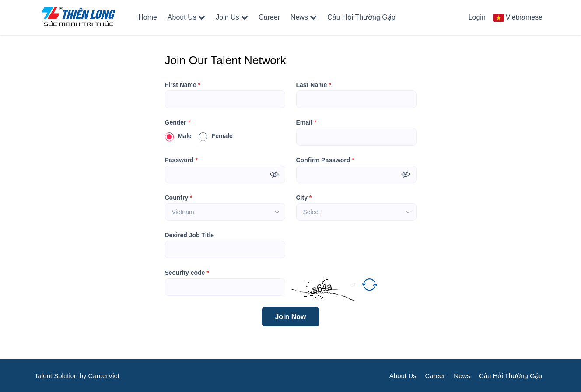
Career (269, 17)
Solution (66, 376)
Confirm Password (325, 160)
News (304, 17)
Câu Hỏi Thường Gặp (361, 17)
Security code (187, 273)
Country (179, 198)
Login (477, 17)
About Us (186, 17)
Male (178, 136)
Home (148, 17)
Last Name (314, 85)
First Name (183, 85)
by (84, 376)
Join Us (232, 17)
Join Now (290, 317)
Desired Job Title (190, 235)
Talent (44, 376)
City (304, 198)
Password (181, 160)
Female (216, 136)
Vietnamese (524, 17)
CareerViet (104, 376)
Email (306, 122)
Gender (178, 122)
